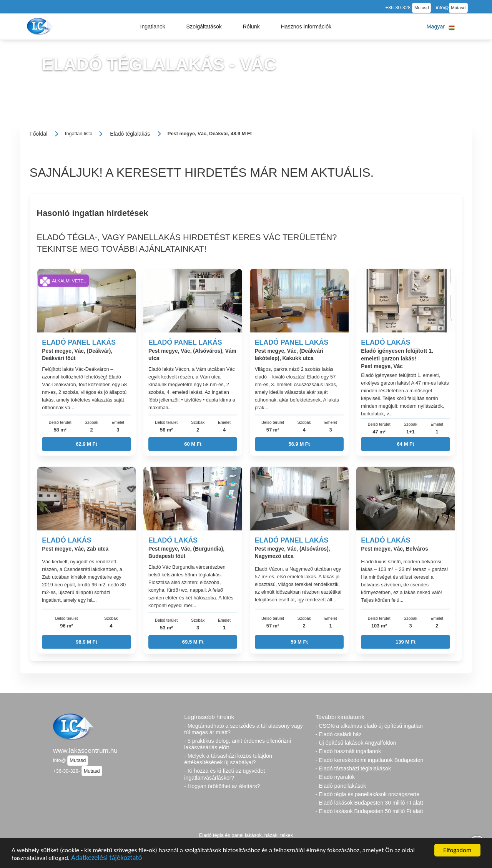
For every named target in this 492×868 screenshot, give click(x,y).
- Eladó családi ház (339, 734)
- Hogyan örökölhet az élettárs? (222, 786)
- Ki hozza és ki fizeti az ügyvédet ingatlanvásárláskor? (224, 774)
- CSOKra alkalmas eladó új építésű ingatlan (369, 726)
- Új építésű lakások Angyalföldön (356, 743)
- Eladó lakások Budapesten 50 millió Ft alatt (369, 811)
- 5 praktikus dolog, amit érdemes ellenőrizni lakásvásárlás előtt (238, 744)
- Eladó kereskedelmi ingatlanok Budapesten (370, 760)
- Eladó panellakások (341, 786)
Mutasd (422, 8)
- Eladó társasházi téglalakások (353, 768)
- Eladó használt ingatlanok (348, 751)
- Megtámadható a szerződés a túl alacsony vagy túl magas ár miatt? (243, 729)
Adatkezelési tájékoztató (106, 859)
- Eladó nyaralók (335, 777)
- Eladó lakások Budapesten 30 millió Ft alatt (369, 803)
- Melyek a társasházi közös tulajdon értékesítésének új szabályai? (228, 759)
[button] (153, 27)
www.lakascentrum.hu (85, 750)
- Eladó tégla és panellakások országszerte (368, 794)
